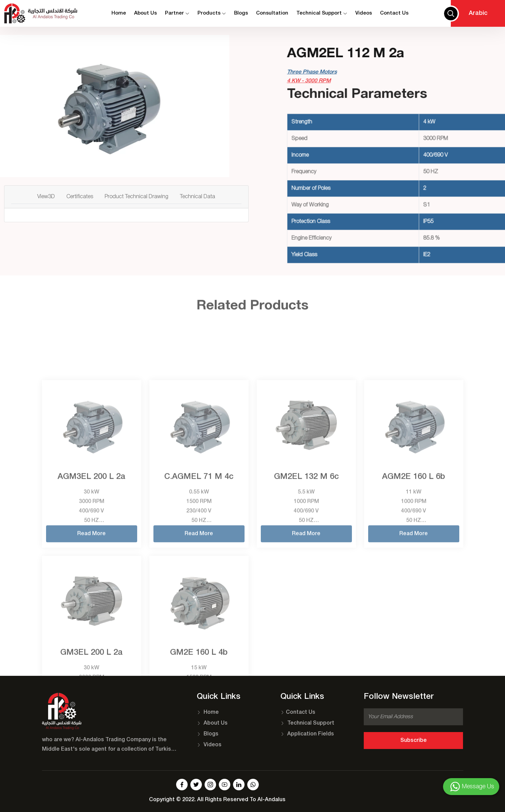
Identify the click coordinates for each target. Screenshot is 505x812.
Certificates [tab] (80, 197)
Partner (177, 13)
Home (119, 13)
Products (212, 13)
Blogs (241, 13)
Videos (364, 13)
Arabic (478, 13)
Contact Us (298, 712)
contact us (394, 13)
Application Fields (307, 734)
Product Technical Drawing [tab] (136, 197)
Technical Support (322, 13)
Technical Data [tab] (197, 197)
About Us (145, 13)
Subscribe (414, 741)
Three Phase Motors (367, 72)
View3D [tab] (46, 197)
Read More (91, 619)
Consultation (272, 13)
